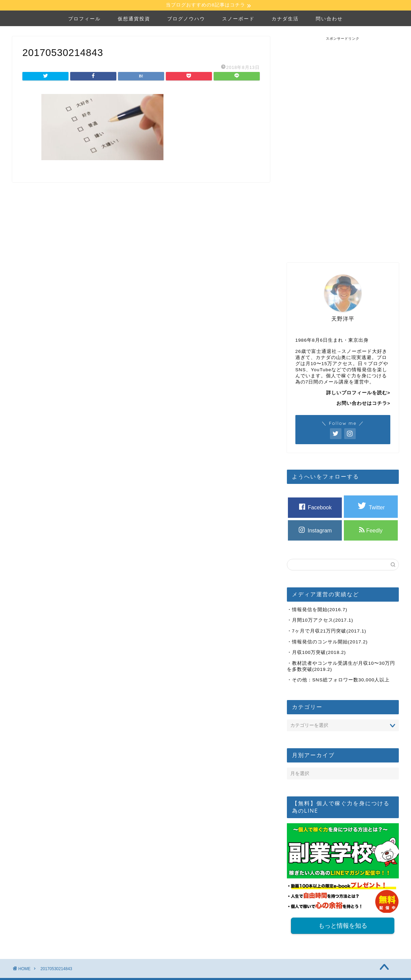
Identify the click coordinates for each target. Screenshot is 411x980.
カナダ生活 (285, 19)
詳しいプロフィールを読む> (358, 393)
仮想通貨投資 (134, 19)
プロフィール (84, 19)
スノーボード (238, 19)
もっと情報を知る (343, 927)
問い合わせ (329, 19)
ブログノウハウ (186, 19)
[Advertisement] (343, 144)
